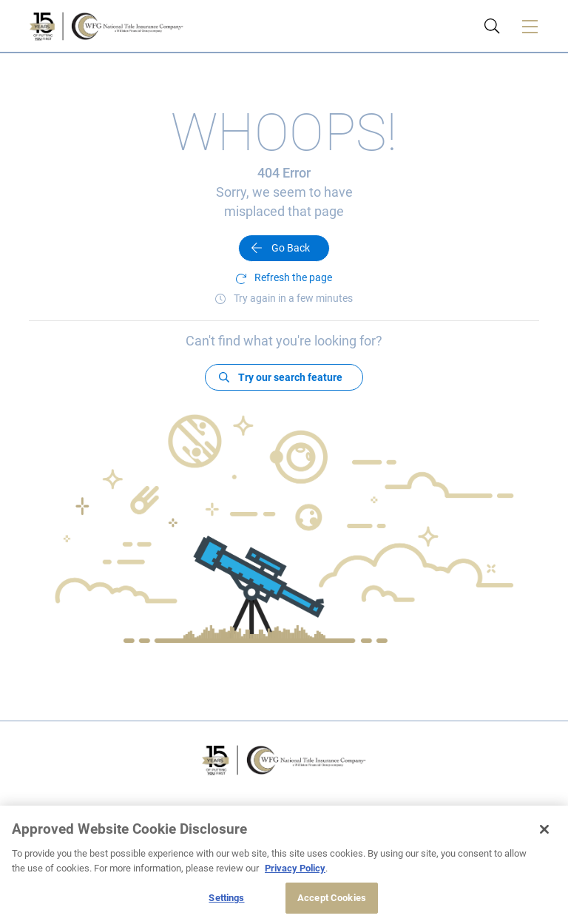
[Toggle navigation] (530, 26)
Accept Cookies (332, 898)
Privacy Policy (295, 868)
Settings (226, 898)
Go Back (291, 248)
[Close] (544, 829)
